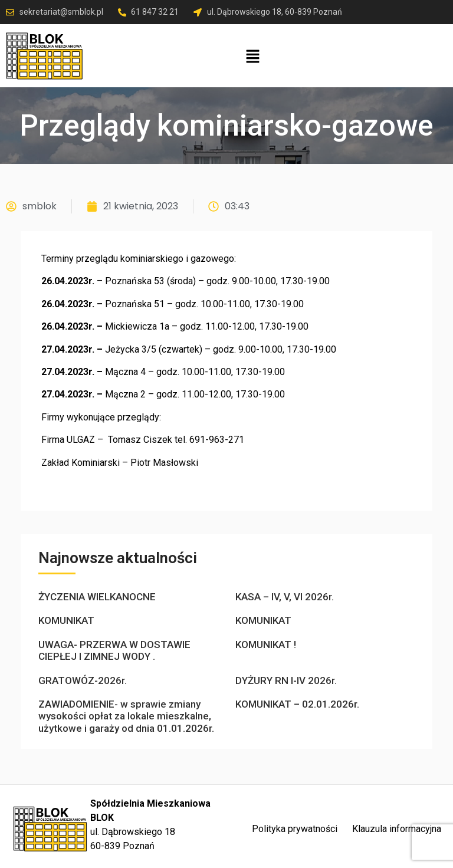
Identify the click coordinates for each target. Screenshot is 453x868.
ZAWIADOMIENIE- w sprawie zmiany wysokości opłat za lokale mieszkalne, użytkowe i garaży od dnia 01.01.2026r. (126, 716)
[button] (253, 57)
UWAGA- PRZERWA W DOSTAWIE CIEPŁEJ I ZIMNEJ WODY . (114, 650)
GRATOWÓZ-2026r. (83, 680)
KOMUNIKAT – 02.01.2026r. (297, 704)
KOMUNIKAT (66, 620)
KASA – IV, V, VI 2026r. (285, 597)
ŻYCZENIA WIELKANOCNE (97, 597)
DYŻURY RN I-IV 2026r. (286, 680)
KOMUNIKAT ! (266, 645)
